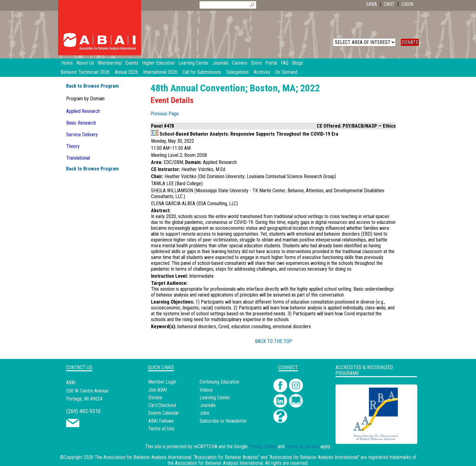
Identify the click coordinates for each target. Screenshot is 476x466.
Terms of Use (161, 429)
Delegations (237, 72)
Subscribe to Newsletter (223, 421)
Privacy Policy (263, 446)
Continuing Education (219, 382)
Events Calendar (164, 413)
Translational (78, 158)
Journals (208, 405)
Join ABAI (158, 390)
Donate (155, 398)
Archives (262, 72)
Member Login (162, 382)
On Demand (286, 72)
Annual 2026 (126, 72)
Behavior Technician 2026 (85, 72)
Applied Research (83, 111)
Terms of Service (302, 446)
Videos (206, 390)
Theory (73, 146)
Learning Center (215, 398)
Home (67, 63)
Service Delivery (82, 135)
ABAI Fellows (161, 421)
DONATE (410, 42)
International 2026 (160, 72)
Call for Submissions (202, 72)
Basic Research (81, 123)
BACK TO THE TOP (274, 341)
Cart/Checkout (162, 405)
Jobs (204, 413)
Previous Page (165, 114)
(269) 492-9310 (83, 411)
